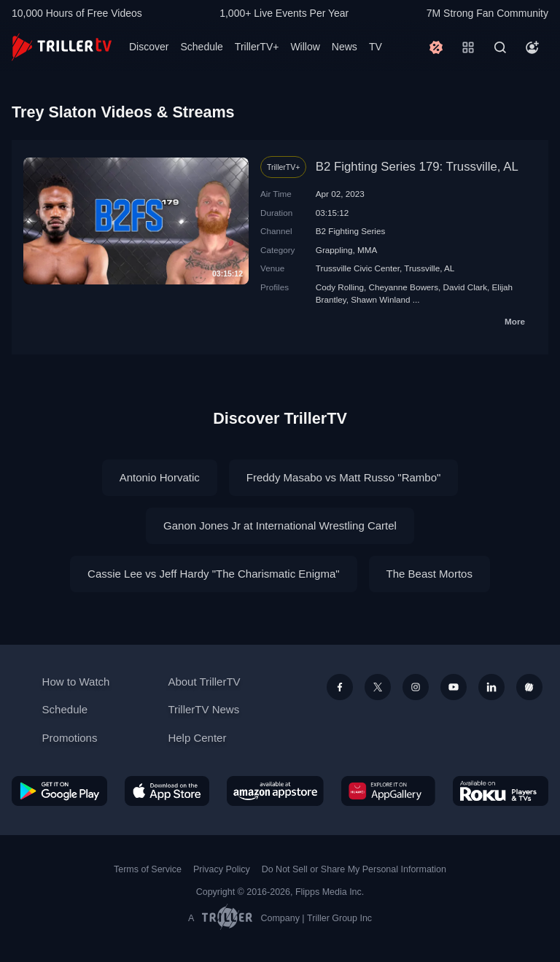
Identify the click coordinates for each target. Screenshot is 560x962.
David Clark (465, 287)
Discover (149, 47)
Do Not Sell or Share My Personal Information (354, 869)
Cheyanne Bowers (404, 287)
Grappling (334, 250)
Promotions (70, 738)
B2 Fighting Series (351, 231)
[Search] (500, 47)
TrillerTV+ (257, 47)
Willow (305, 47)
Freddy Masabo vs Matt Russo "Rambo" (344, 477)
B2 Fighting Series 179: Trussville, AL (417, 167)
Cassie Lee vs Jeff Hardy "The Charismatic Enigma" (214, 574)
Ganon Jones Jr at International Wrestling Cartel (280, 525)
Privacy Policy (222, 869)
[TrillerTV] (62, 47)
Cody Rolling (340, 287)
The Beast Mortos (429, 574)
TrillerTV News (203, 709)
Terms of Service (148, 869)
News (345, 47)
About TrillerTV (204, 682)
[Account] (532, 47)
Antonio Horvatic (160, 477)
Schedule (201, 47)
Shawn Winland (380, 299)
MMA (367, 250)
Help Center (197, 738)
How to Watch (76, 682)
